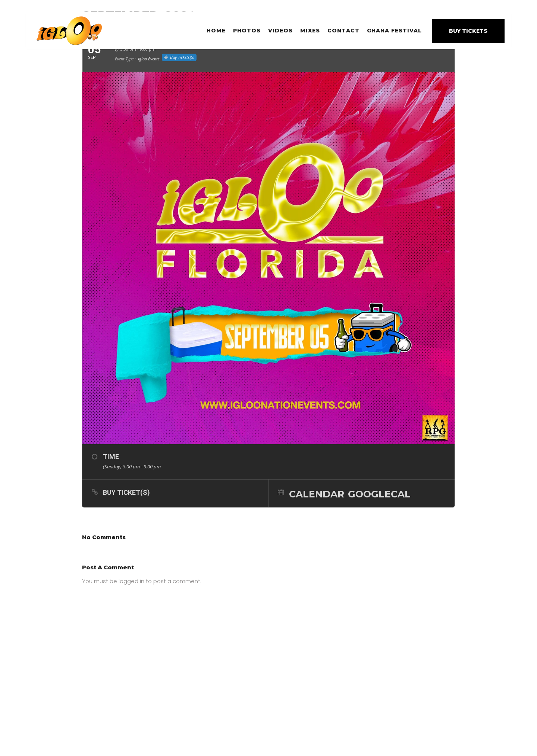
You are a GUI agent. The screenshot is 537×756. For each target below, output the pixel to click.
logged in (131, 581)
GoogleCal (379, 494)
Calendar (317, 494)
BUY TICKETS (468, 31)
